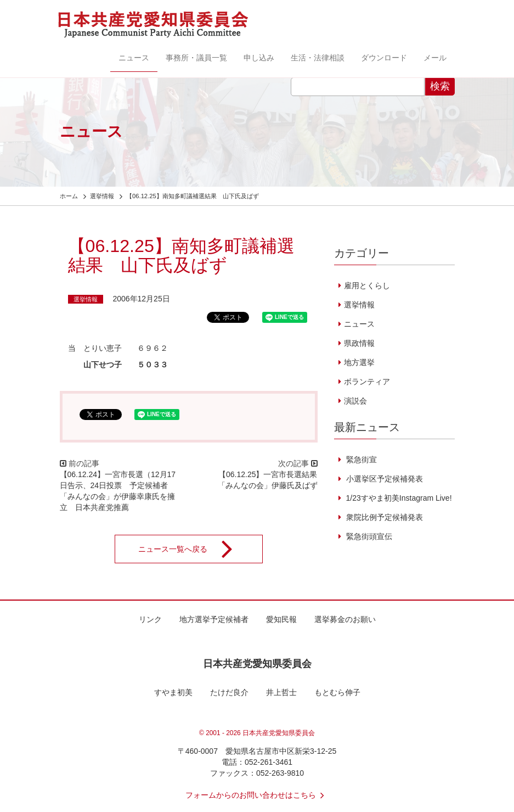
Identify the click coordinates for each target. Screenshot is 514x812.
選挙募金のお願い (345, 619)
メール (435, 58)
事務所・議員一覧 (196, 58)
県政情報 (359, 343)
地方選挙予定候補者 (214, 619)
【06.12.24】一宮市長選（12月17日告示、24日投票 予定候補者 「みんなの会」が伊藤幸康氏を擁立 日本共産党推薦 (118, 491)
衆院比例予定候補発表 (383, 517)
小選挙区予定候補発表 (383, 479)
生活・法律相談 (318, 58)
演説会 (355, 401)
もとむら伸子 (337, 692)
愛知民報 (281, 619)
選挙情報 (86, 299)
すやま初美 (173, 692)
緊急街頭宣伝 (368, 536)
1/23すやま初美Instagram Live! (398, 498)
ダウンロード (384, 58)
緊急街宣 (360, 460)
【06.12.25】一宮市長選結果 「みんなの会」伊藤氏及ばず (272, 480)
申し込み (259, 58)
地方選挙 (359, 362)
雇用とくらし (367, 285)
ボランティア (367, 382)
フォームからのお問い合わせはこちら (257, 795)
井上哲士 (281, 692)
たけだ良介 (229, 692)
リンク (150, 619)
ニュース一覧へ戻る (193, 549)
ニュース (134, 58)
